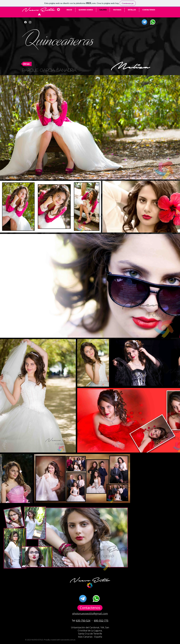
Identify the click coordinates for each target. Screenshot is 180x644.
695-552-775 (101, 621)
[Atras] (26, 64)
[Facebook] (25, 22)
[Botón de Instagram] (30, 22)
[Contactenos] (90, 608)
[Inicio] (39, 14)
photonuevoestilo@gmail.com (90, 614)
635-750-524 (83, 621)
